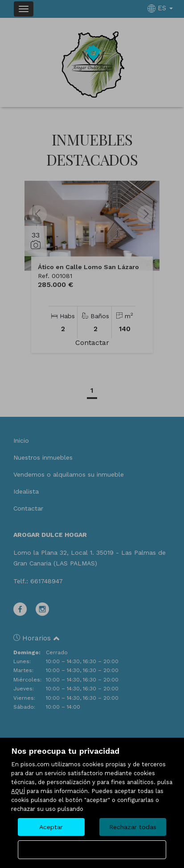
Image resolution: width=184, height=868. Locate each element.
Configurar (92, 850)
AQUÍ (18, 791)
